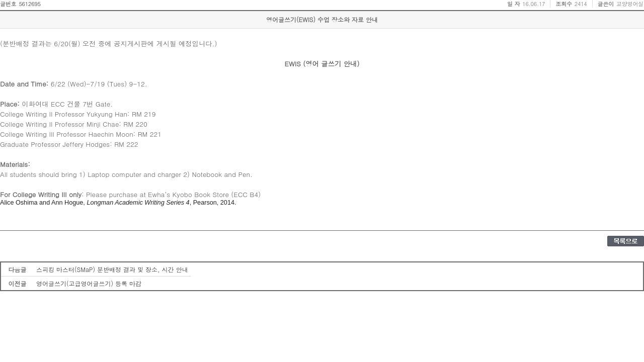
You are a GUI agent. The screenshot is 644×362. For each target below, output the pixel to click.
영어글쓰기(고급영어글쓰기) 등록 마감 (89, 283)
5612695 (30, 4)
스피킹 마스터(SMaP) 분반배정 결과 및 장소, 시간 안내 (112, 269)
